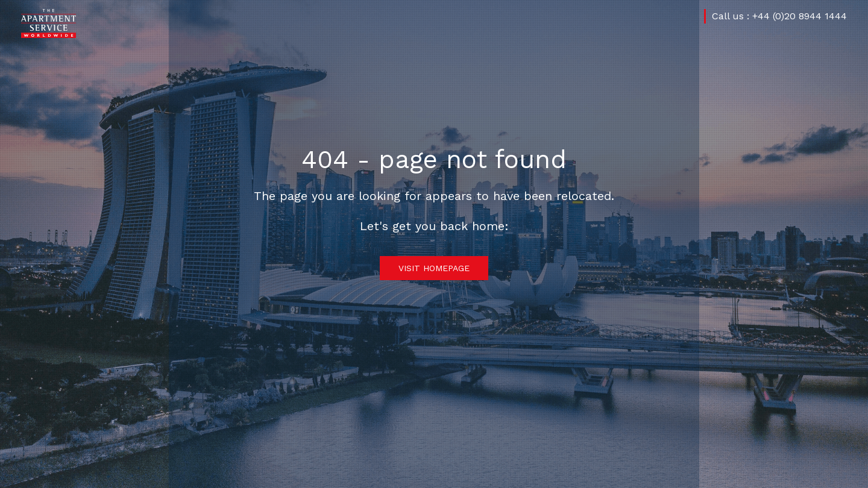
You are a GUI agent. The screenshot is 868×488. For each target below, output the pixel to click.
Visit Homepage (434, 268)
